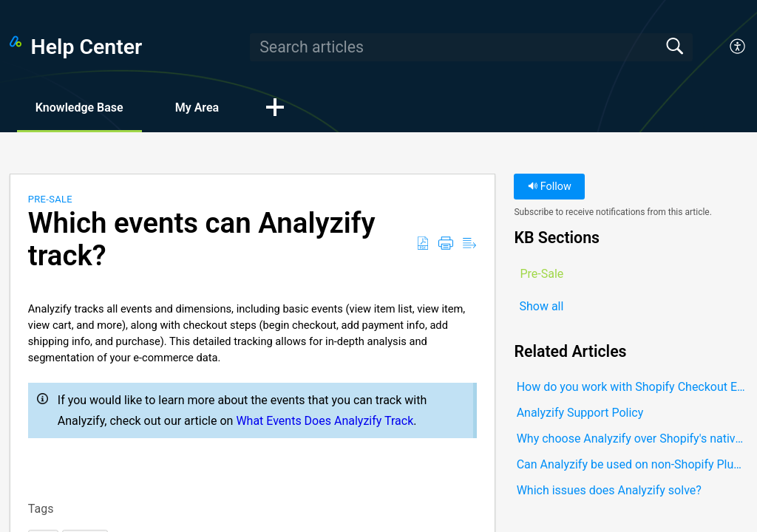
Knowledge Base (79, 108)
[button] (738, 47)
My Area (197, 108)
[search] (471, 47)
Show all (541, 306)
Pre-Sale (50, 199)
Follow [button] (550, 187)
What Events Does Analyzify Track (325, 421)
